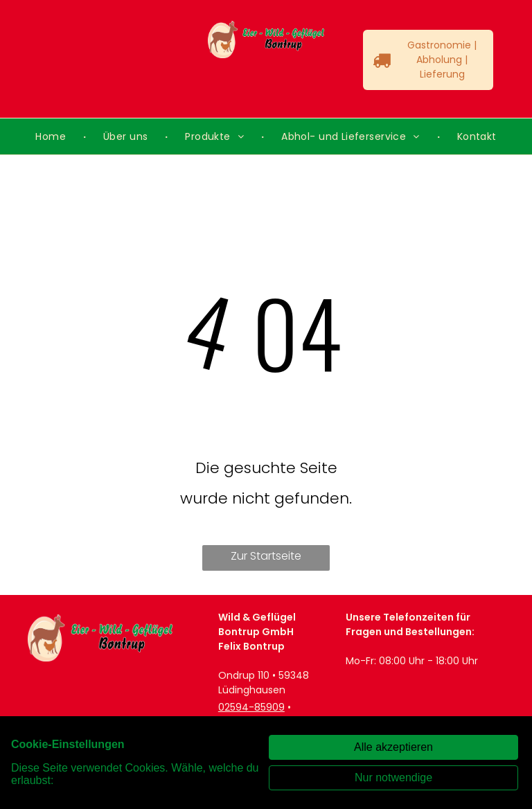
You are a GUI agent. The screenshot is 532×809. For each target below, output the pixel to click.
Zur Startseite (266, 556)
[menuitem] (52, 137)
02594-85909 (251, 707)
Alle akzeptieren (393, 747)
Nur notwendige (393, 777)
